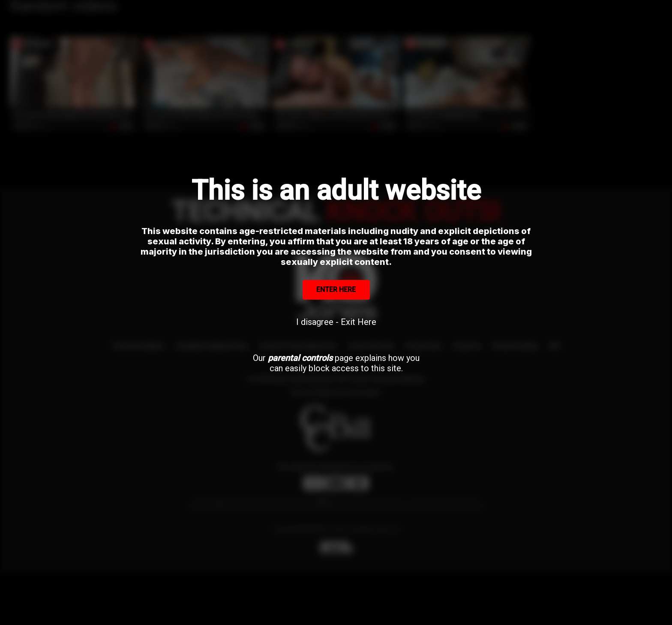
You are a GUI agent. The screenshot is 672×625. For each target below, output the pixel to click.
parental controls (300, 358)
